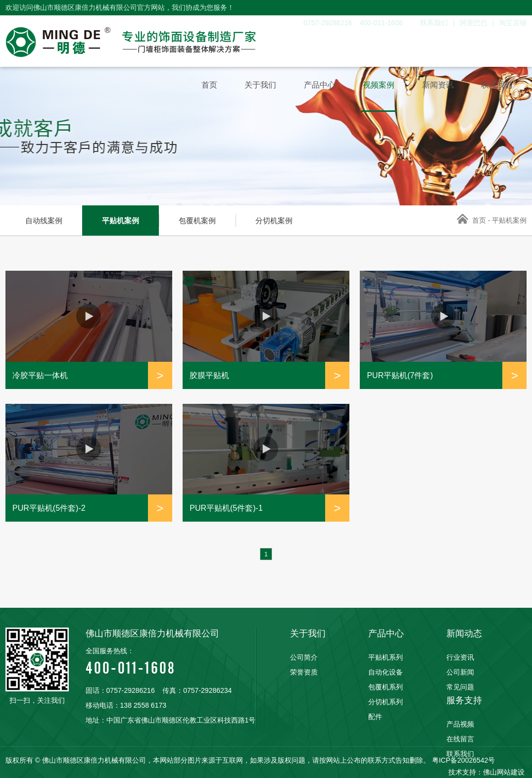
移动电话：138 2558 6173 (126, 705)
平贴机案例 (121, 220)
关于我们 (250, 86)
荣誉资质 (304, 672)
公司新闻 (460, 672)
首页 (197, 86)
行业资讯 (460, 657)
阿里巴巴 (474, 23)
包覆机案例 (197, 220)
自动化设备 (386, 672)
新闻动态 (464, 633)
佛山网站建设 (504, 772)
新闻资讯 (435, 86)
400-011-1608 (171, 660)
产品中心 (312, 86)
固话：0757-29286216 (120, 690)
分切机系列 (386, 702)
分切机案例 (274, 220)
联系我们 (434, 23)
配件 (375, 717)
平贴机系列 (386, 657)
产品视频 (460, 724)
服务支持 (464, 700)
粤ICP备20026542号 (464, 760)
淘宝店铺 (513, 23)
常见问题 (460, 687)
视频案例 (373, 86)
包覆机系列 (386, 687)
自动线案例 (44, 220)
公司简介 (304, 657)
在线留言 (460, 739)
